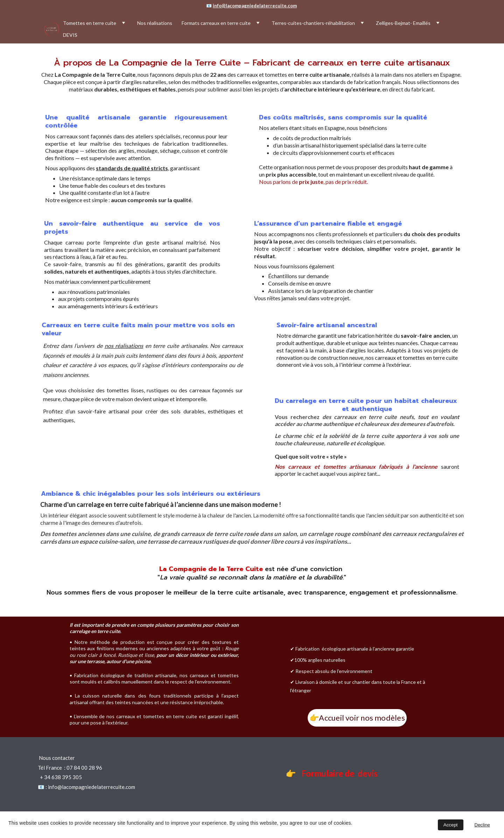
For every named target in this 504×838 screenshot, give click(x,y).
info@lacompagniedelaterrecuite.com (255, 6)
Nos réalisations (155, 23)
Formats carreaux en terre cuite (216, 23)
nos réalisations (124, 346)
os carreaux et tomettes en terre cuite (413, 358)
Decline (482, 825)
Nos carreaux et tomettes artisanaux (325, 466)
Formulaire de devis (340, 773)
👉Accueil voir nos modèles (357, 718)
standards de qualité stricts (132, 168)
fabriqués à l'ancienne (408, 466)
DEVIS (70, 35)
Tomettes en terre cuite (90, 23)
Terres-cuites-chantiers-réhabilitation (313, 23)
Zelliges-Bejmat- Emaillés (403, 23)
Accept (451, 825)
